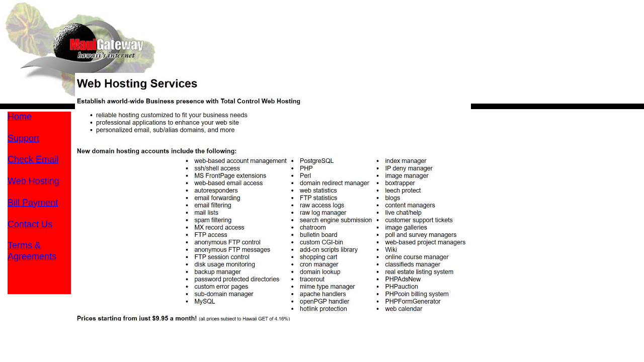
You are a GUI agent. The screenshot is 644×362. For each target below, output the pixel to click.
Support (23, 138)
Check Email (33, 159)
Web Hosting (33, 181)
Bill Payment (33, 203)
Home (20, 117)
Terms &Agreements (32, 251)
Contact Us (30, 224)
